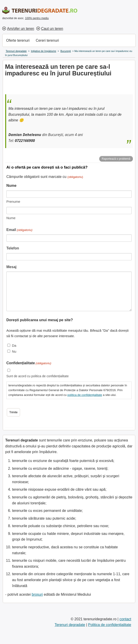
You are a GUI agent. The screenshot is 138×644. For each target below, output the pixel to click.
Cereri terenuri (47, 40)
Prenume (13, 201)
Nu (14, 351)
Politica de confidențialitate (110, 625)
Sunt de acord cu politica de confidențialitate (38, 376)
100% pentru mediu (37, 18)
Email (19, 230)
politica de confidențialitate (85, 395)
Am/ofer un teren (21, 29)
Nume (11, 218)
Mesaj (11, 267)
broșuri (37, 594)
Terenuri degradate (70, 625)
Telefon (13, 248)
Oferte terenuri (18, 40)
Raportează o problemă (116, 159)
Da (14, 345)
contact (125, 619)
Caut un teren (52, 29)
